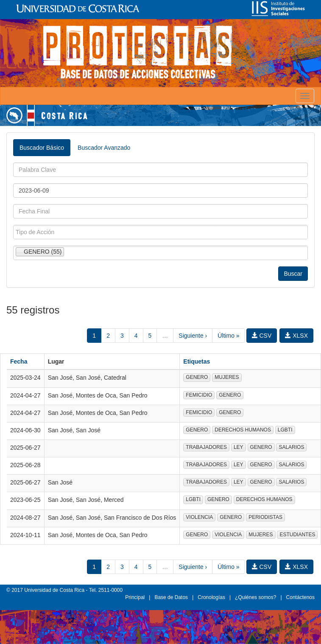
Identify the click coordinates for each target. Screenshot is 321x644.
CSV (262, 336)
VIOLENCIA (199, 517)
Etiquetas (197, 361)
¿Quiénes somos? (255, 597)
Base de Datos (171, 597)
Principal (135, 597)
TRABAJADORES (206, 447)
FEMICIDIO (199, 395)
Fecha (19, 361)
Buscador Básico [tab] (42, 148)
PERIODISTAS (265, 517)
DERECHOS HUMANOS (243, 430)
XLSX (296, 336)
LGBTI (285, 430)
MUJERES (227, 377)
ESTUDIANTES (297, 535)
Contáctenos (300, 597)
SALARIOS (291, 447)
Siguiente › (193, 336)
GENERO (197, 377)
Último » (228, 336)
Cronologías (211, 597)
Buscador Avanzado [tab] (104, 148)
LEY (239, 447)
